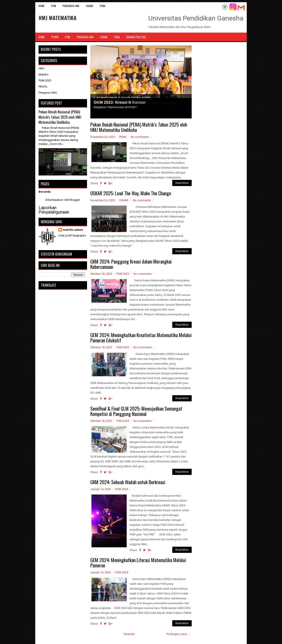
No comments (140, 137)
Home (42, 6)
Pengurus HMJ (71, 6)
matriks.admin (73, 230)
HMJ (42, 68)
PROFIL (43, 87)
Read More (182, 183)
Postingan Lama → (178, 634)
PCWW (55, 37)
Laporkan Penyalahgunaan (54, 210)
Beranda (129, 634)
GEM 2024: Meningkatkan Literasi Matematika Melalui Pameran (138, 563)
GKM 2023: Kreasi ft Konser (120, 102)
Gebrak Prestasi (136, 37)
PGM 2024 (122, 489)
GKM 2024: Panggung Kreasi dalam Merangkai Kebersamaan (131, 264)
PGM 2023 (45, 80)
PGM (54, 6)
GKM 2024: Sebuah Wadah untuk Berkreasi (128, 482)
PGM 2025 (123, 274)
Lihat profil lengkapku (72, 235)
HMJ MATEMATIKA (58, 18)
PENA (103, 6)
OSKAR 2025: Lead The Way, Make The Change (131, 193)
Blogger (75, 200)
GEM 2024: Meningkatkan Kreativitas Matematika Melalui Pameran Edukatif (141, 338)
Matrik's (44, 75)
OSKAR (90, 6)
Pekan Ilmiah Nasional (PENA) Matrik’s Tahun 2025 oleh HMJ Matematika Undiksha (139, 127)
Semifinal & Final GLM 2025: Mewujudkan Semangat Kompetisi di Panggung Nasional (136, 411)
